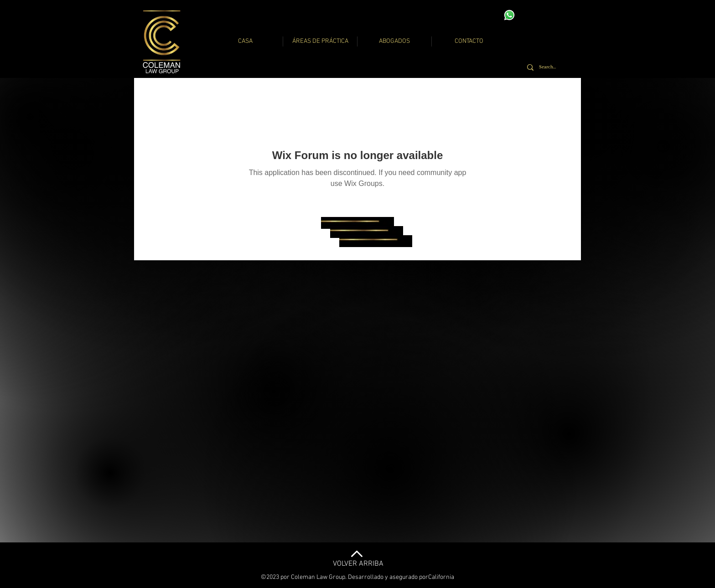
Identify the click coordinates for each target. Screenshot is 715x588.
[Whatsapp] (509, 15)
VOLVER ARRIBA (358, 564)
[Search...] (550, 67)
